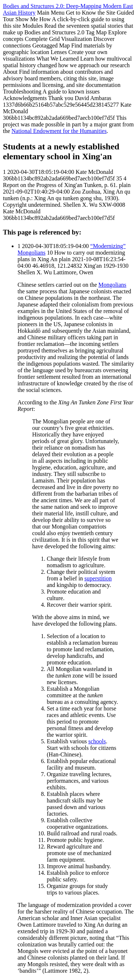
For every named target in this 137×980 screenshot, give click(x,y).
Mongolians (112, 285)
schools (97, 741)
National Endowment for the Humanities (59, 131)
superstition (98, 578)
